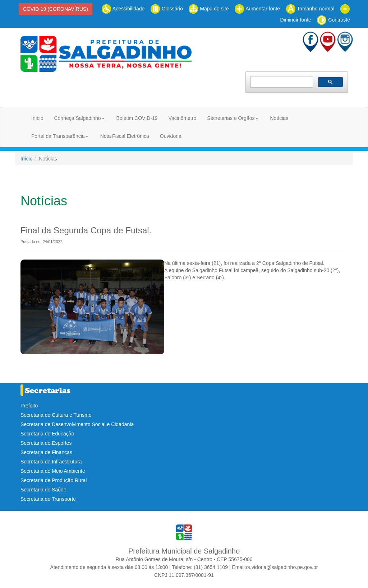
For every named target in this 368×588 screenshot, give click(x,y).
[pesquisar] (281, 82)
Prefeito (29, 406)
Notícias (279, 118)
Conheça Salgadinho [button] (77, 118)
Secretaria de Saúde (43, 490)
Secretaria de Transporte (48, 499)
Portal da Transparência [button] (58, 136)
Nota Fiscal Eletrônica (125, 136)
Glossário (167, 9)
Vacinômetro (183, 118)
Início (37, 118)
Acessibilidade (123, 9)
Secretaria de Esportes (46, 443)
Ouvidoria (171, 136)
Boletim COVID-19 (137, 118)
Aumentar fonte (257, 9)
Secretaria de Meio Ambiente (53, 471)
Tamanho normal (310, 9)
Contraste (333, 20)
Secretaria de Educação (47, 434)
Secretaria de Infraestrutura (51, 462)
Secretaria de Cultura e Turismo (56, 415)
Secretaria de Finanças (46, 452)
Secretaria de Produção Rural (54, 480)
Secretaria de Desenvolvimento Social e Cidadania (77, 424)
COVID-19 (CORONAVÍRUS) (56, 9)
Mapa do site (208, 9)
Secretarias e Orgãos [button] (231, 118)
